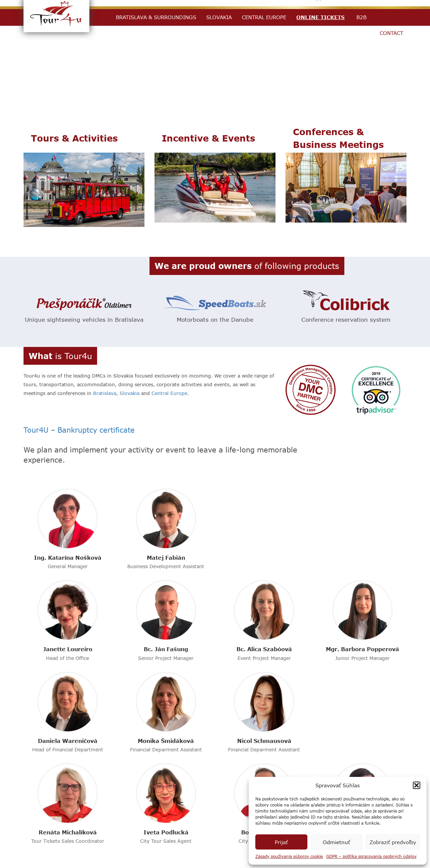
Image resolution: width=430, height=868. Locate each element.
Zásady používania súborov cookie (289, 856)
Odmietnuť (336, 842)
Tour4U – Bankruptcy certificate (79, 430)
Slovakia (219, 17)
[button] (417, 785)
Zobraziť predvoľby (393, 842)
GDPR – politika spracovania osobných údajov (371, 856)
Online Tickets (320, 17)
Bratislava (105, 393)
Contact (391, 33)
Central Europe (264, 17)
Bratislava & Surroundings (156, 17)
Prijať (281, 842)
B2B (361, 17)
